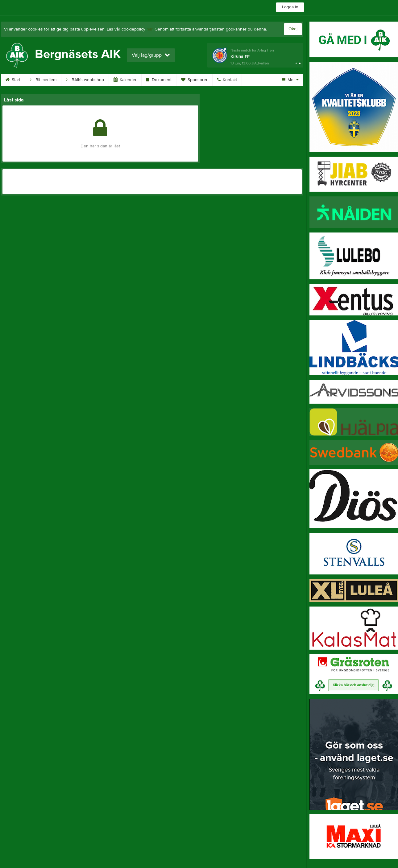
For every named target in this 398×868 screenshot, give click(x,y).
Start (13, 80)
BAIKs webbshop (85, 80)
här (149, 29)
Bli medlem (43, 80)
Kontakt (227, 80)
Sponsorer (194, 80)
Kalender (125, 80)
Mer (290, 80)
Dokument (159, 80)
